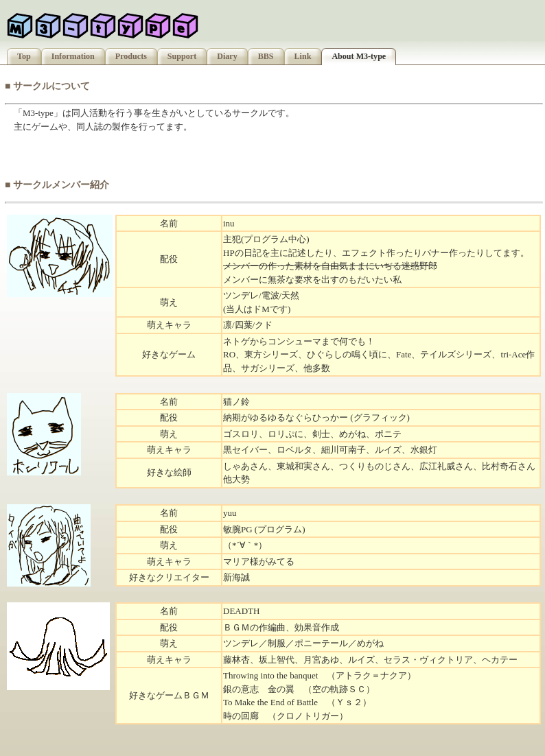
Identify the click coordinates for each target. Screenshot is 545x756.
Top (24, 56)
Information (73, 56)
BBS (266, 56)
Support (182, 56)
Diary (227, 56)
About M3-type (359, 56)
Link (303, 56)
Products (131, 56)
